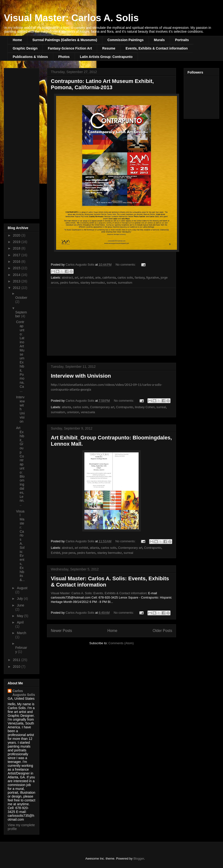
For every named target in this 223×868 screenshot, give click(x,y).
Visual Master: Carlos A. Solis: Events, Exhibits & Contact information (99, 593)
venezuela (88, 412)
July (20, 599)
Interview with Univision (81, 376)
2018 (17, 248)
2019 (17, 242)
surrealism (125, 283)
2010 (17, 667)
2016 (17, 262)
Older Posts (162, 631)
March (21, 633)
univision (73, 412)
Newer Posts (61, 631)
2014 (17, 275)
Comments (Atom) (121, 643)
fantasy (140, 278)
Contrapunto (125, 407)
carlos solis (125, 278)
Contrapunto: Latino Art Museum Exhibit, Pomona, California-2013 (102, 84)
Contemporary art (102, 407)
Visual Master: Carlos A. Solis (71, 18)
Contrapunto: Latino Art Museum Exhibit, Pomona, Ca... (20, 356)
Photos (64, 57)
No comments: (126, 265)
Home (17, 40)
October (21, 298)
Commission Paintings (126, 40)
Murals (159, 40)
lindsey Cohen (145, 407)
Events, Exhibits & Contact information (157, 48)
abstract (67, 278)
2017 (17, 255)
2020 (17, 235)
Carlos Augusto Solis (24, 693)
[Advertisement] (111, 322)
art (76, 278)
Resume (109, 48)
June (20, 605)
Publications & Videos (30, 57)
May (20, 616)
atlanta (67, 407)
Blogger (139, 859)
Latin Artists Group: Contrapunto (106, 57)
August (22, 588)
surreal (111, 283)
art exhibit (87, 278)
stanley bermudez (93, 283)
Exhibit (56, 553)
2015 (17, 268)
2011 (17, 660)
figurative (153, 278)
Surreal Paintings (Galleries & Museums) (65, 40)
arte (98, 278)
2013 (17, 281)
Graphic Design (25, 48)
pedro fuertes (69, 283)
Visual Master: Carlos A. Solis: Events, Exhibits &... (20, 546)
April (20, 622)
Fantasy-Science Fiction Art (70, 48)
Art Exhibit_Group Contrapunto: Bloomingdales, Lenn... (20, 466)
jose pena (69, 553)
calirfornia (109, 278)
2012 (17, 288)
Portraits (182, 40)
